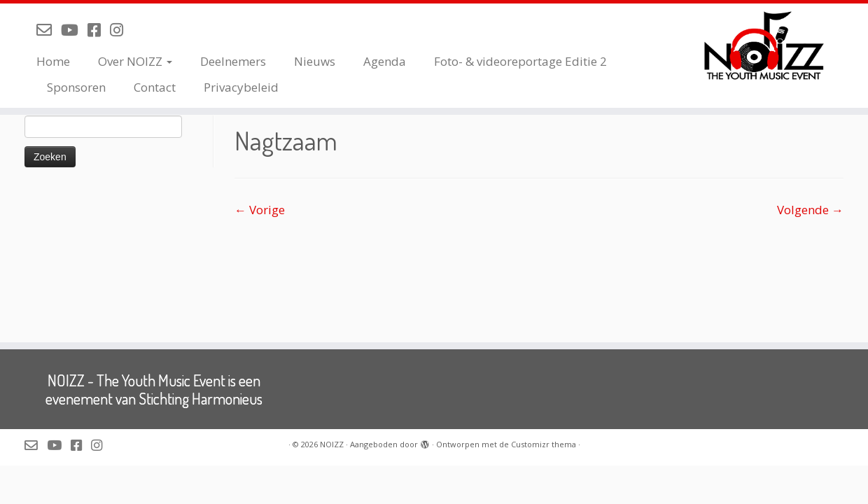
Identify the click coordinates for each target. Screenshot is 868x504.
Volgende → (810, 210)
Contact (155, 87)
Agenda (385, 61)
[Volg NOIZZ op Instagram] (121, 29)
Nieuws (315, 61)
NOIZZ (332, 444)
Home (53, 61)
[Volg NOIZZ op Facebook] (99, 29)
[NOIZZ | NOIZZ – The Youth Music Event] (768, 45)
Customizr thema (544, 444)
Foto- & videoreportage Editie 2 (520, 61)
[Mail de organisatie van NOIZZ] (49, 29)
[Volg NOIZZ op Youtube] (74, 29)
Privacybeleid (241, 87)
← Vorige (260, 210)
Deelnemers (233, 61)
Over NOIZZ (135, 61)
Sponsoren (76, 87)
